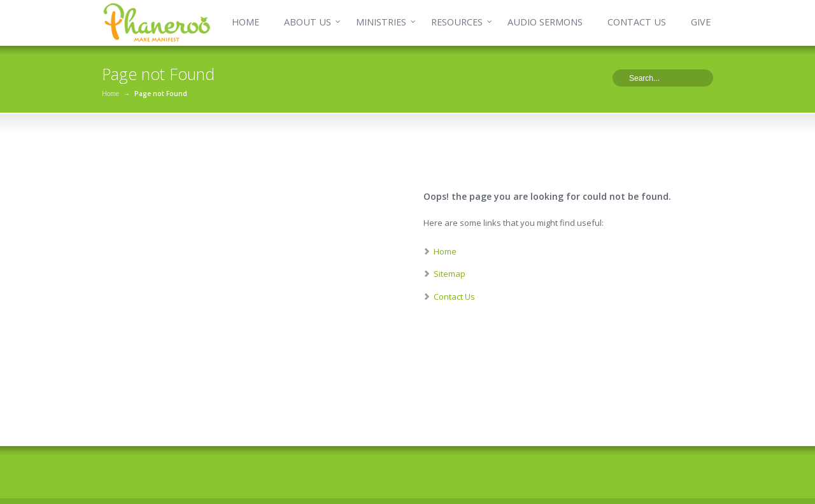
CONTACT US (637, 22)
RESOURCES (457, 22)
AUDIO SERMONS (545, 22)
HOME (245, 22)
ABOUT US (308, 22)
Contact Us (454, 297)
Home (110, 94)
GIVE (701, 22)
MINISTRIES (381, 22)
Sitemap (450, 274)
